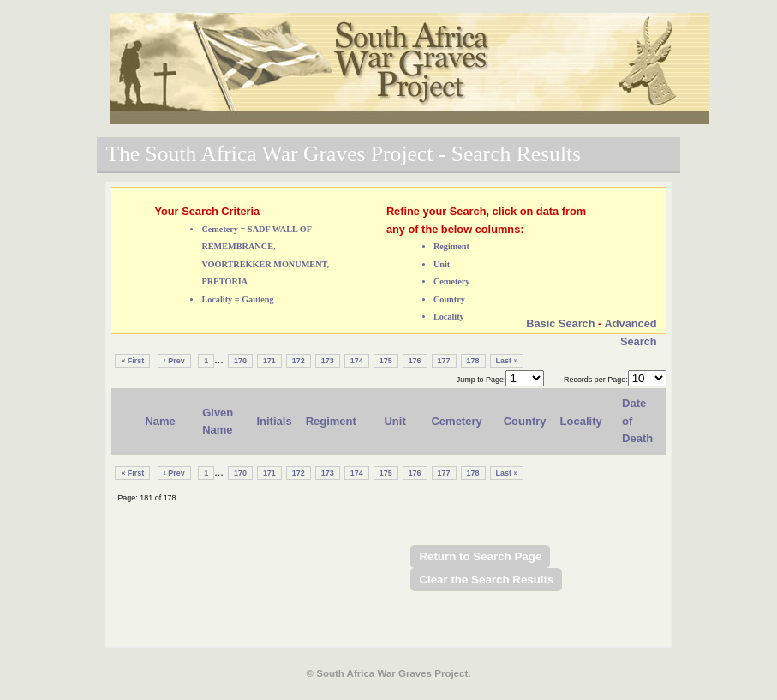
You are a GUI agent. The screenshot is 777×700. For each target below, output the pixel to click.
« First (132, 361)
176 (415, 361)
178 (473, 361)
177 (444, 361)
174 (357, 361)
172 (299, 361)
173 (328, 361)
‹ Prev (174, 361)
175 (386, 361)
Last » (507, 361)
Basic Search (560, 323)
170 (240, 361)
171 (269, 361)
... (219, 359)
